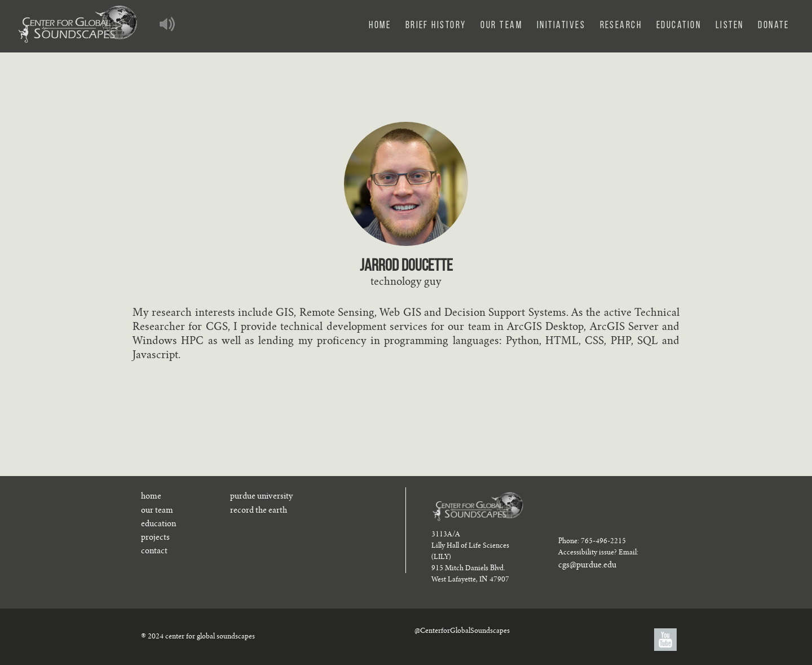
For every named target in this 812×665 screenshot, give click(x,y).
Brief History (436, 26)
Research (621, 26)
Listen (730, 26)
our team (157, 511)
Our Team (501, 26)
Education (679, 26)
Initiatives (561, 26)
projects (155, 538)
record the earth (259, 511)
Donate (773, 26)
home (151, 497)
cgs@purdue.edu (587, 566)
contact (154, 552)
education (158, 525)
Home (380, 26)
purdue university (261, 497)
